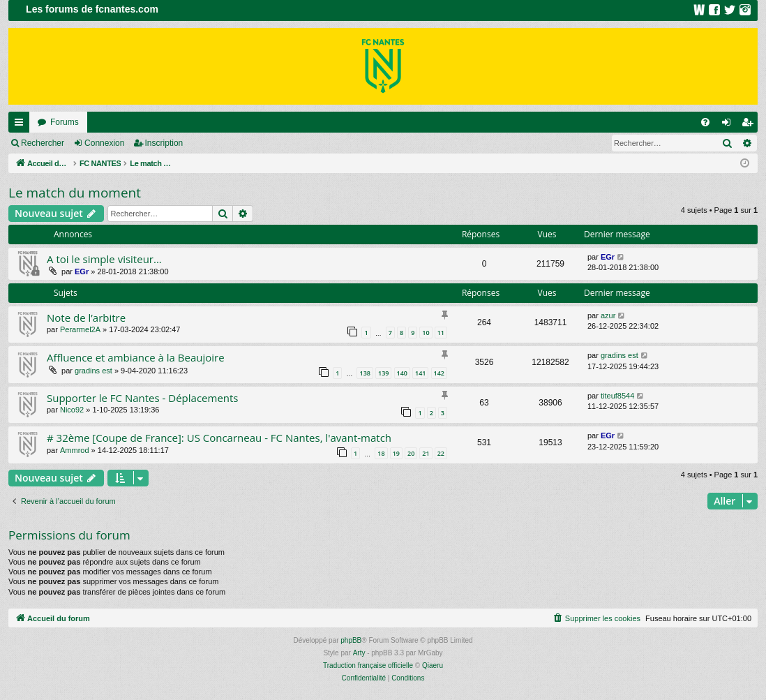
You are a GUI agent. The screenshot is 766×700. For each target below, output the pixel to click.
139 (383, 373)
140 (402, 373)
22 (441, 453)
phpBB (351, 640)
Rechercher (43, 143)
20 (411, 453)
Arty (359, 653)
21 (426, 453)
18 (381, 453)
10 (426, 333)
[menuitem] (705, 122)
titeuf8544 (617, 396)
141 (420, 373)
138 (365, 373)
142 (439, 373)
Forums (65, 122)
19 (396, 453)
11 (441, 333)
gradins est (93, 371)
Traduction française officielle (368, 665)
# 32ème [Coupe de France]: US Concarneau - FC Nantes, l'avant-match (219, 438)
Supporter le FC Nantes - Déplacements (143, 398)
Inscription (164, 143)
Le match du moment (75, 193)
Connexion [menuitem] (729, 125)
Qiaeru (433, 665)
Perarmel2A (80, 329)
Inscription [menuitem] (750, 125)
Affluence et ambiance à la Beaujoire (136, 357)
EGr (82, 271)
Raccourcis (22, 125)
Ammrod (75, 450)
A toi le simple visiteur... (104, 259)
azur (608, 315)
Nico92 (72, 410)
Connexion (104, 143)
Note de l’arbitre (86, 318)
